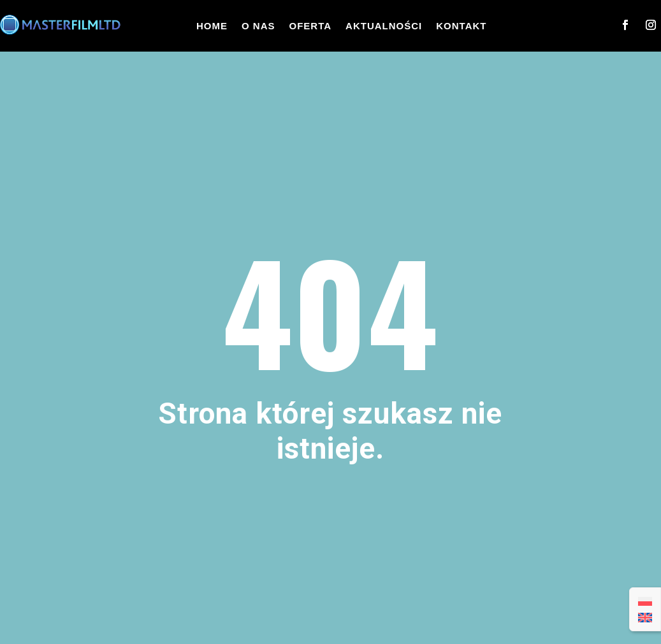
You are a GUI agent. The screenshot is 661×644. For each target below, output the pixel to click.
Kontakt (461, 26)
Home (212, 26)
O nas (258, 26)
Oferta (311, 26)
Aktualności (384, 26)
